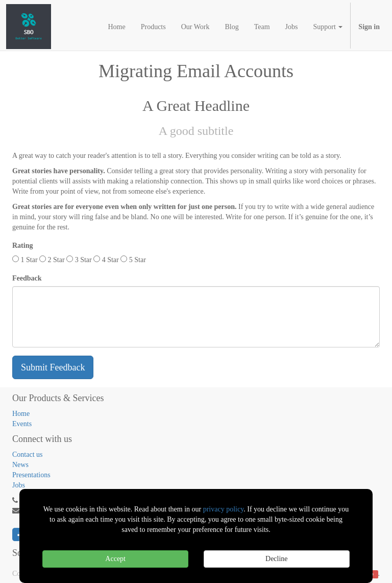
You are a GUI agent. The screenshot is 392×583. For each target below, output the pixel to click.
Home (21, 414)
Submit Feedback (53, 367)
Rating (22, 246)
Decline (277, 559)
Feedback (27, 278)
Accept (115, 559)
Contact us (28, 454)
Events (22, 424)
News (20, 465)
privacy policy (224, 509)
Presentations (31, 475)
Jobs (19, 485)
